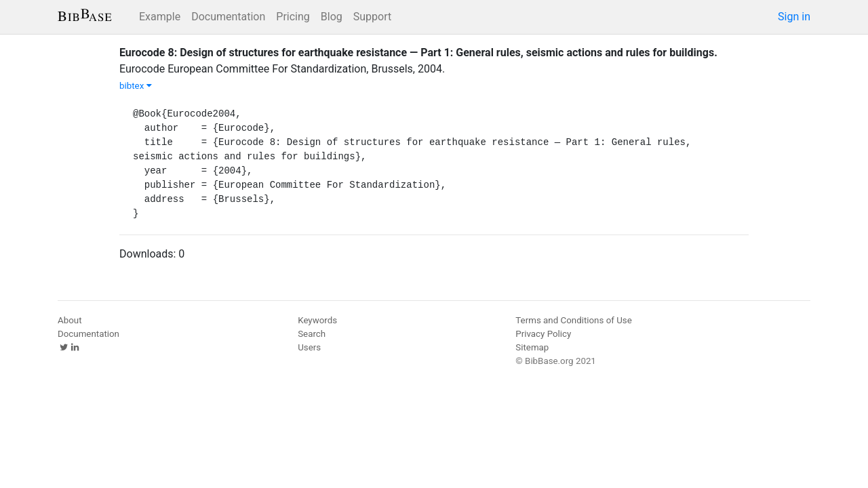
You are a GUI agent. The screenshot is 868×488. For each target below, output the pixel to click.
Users (309, 347)
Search (312, 334)
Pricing (293, 17)
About (70, 320)
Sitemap (532, 347)
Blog (332, 17)
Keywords (317, 320)
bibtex (136, 86)
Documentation (228, 17)
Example (160, 17)
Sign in (794, 17)
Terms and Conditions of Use (573, 320)
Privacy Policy (543, 334)
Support (372, 17)
